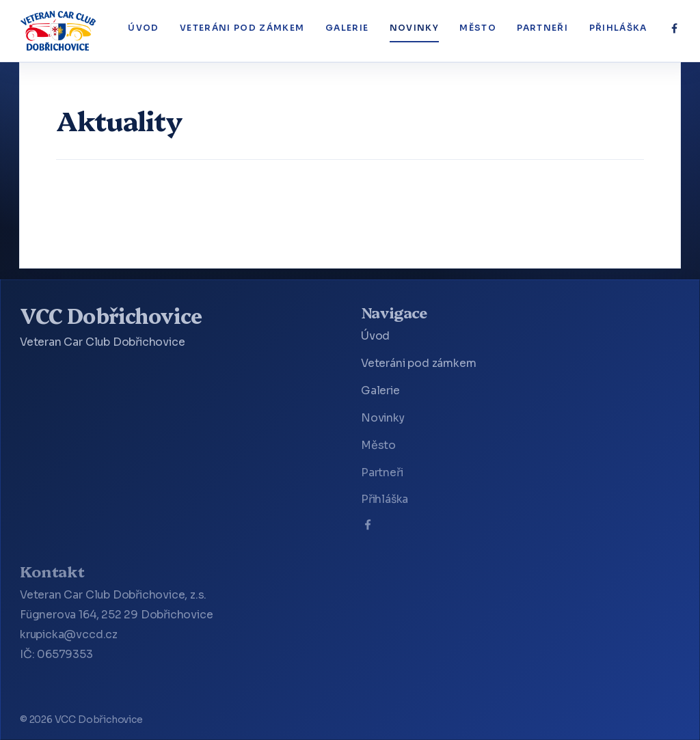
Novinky (414, 28)
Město (478, 28)
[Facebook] (674, 28)
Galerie (347, 28)
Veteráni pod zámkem (242, 28)
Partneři (542, 28)
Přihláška (618, 28)
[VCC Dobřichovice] (58, 31)
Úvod (143, 28)
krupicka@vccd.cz (69, 635)
